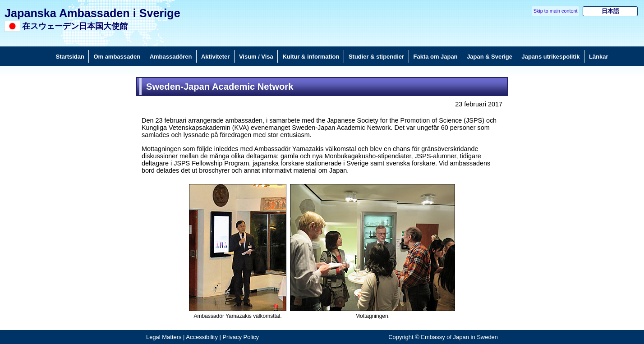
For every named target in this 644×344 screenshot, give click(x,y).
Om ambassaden (117, 57)
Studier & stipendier (376, 57)
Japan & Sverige (490, 57)
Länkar (598, 57)
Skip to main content (556, 11)
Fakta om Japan (436, 57)
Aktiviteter (215, 57)
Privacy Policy (241, 337)
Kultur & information (311, 57)
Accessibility (202, 337)
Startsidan (70, 57)
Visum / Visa (256, 57)
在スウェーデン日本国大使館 (75, 26)
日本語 (610, 11)
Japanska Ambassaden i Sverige (92, 13)
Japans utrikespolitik (551, 57)
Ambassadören (171, 57)
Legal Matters (164, 337)
